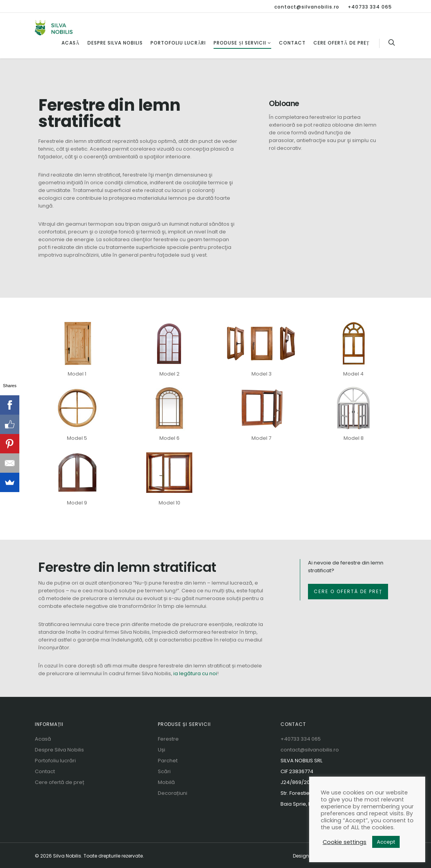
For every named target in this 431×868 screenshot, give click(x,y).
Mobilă (166, 782)
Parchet (168, 761)
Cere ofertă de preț (341, 43)
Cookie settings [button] (345, 842)
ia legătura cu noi (195, 673)
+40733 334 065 (370, 7)
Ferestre (168, 739)
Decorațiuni (173, 793)
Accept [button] (386, 842)
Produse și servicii (242, 43)
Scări (164, 771)
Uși (162, 750)
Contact (292, 43)
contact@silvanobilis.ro (307, 7)
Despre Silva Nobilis (115, 43)
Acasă (71, 43)
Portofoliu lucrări (178, 43)
